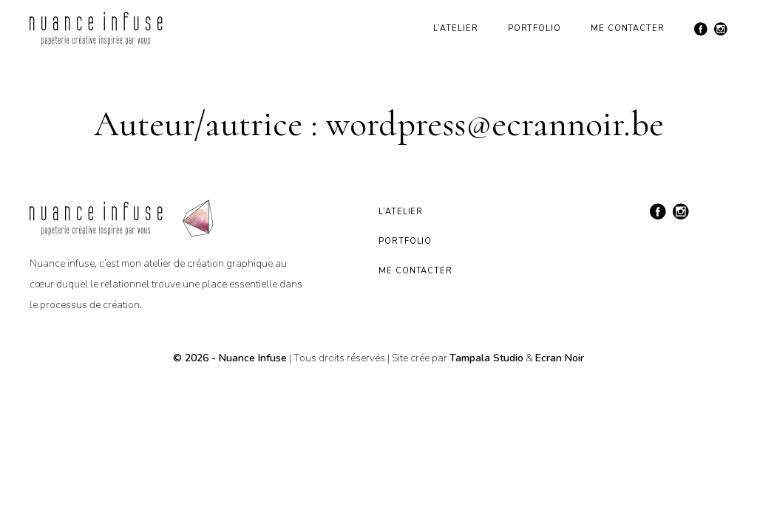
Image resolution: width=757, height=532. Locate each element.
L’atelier (455, 28)
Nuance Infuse (253, 358)
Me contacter (628, 28)
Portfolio (534, 28)
